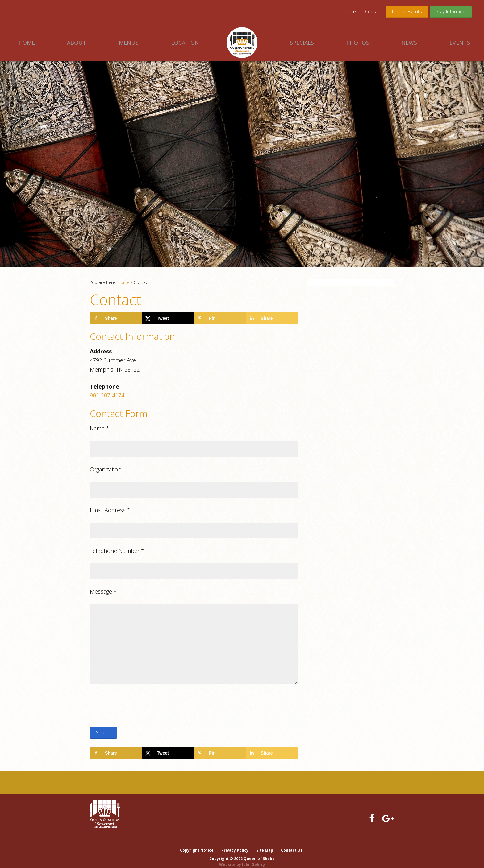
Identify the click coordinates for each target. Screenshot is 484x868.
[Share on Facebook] (116, 318)
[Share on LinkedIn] (272, 318)
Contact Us (292, 844)
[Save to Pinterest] (220, 318)
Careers (349, 11)
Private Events (407, 11)
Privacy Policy (235, 844)
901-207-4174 (107, 395)
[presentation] (137, 707)
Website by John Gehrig (242, 858)
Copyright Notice (196, 844)
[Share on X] (168, 318)
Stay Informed (451, 11)
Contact (373, 11)
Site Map (265, 844)
